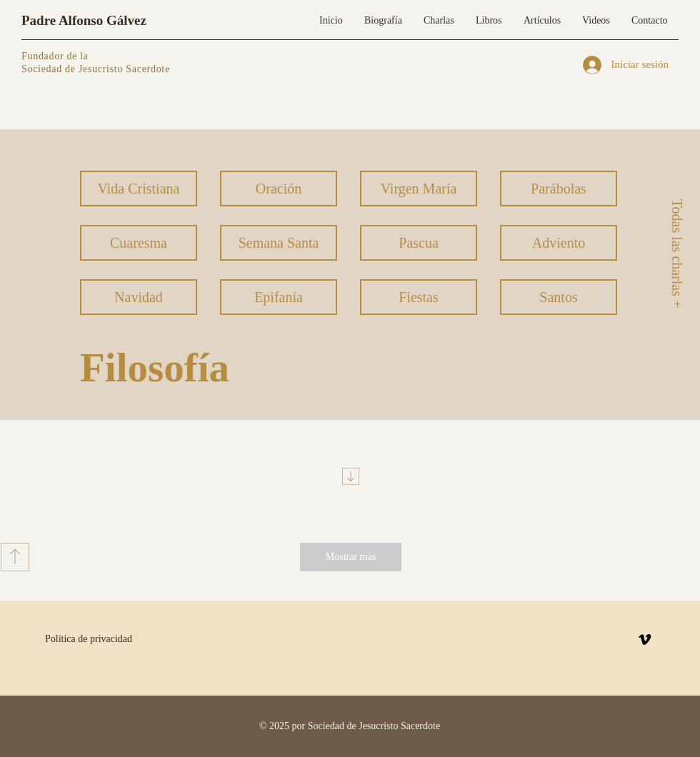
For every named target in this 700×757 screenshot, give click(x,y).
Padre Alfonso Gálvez (84, 20)
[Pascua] (419, 243)
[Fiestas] (419, 297)
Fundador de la (55, 56)
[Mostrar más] (351, 557)
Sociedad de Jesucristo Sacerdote (96, 69)
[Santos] (559, 297)
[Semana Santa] (279, 243)
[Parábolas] (559, 189)
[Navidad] (139, 297)
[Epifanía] (279, 297)
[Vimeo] (645, 640)
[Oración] (279, 189)
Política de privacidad (89, 639)
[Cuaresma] (139, 243)
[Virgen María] (419, 189)
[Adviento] (559, 243)
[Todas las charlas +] (676, 253)
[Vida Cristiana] (139, 189)
